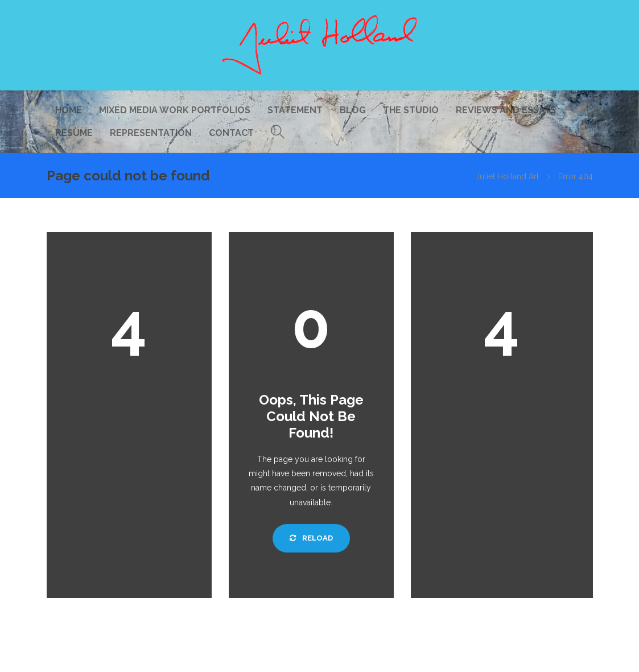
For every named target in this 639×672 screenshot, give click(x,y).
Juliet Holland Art (507, 176)
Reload (311, 538)
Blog (353, 110)
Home (69, 110)
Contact (231, 133)
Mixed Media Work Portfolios (175, 110)
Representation (151, 133)
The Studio (411, 110)
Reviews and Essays (506, 110)
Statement (295, 110)
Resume (74, 133)
